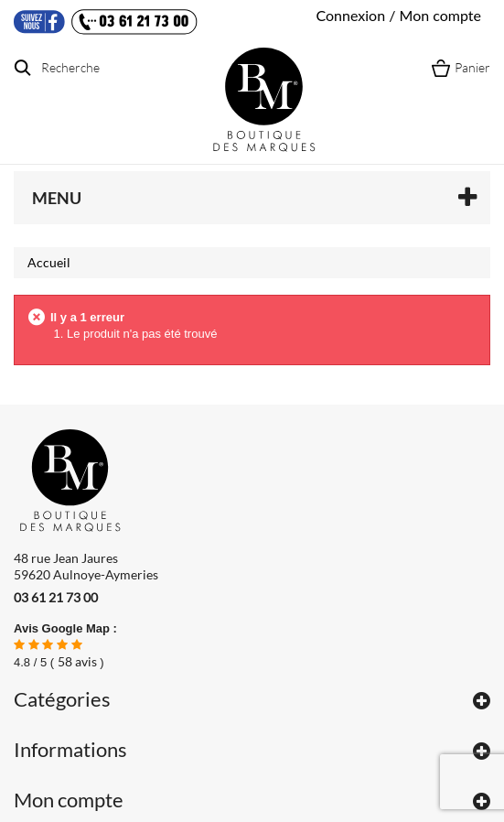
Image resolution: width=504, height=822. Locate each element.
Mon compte (69, 800)
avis (77, 661)
